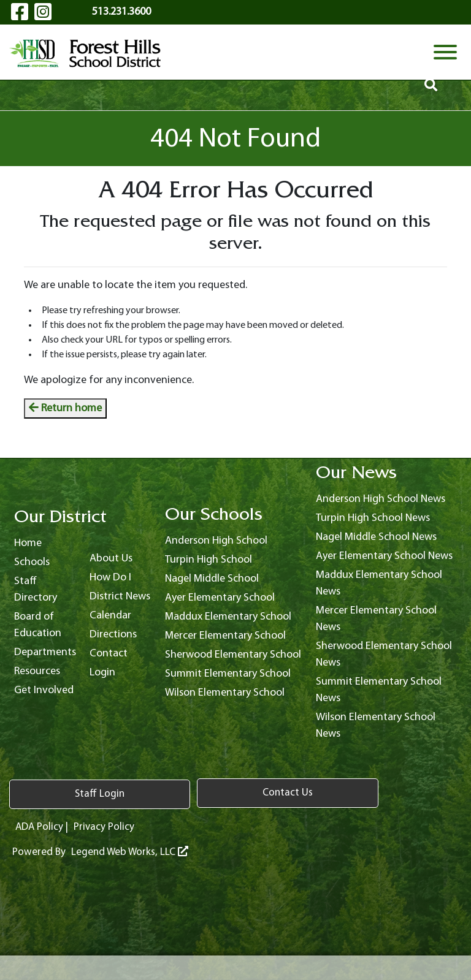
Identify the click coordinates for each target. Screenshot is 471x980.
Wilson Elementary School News (376, 726)
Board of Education (38, 625)
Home (28, 543)
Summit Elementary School (228, 674)
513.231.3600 (121, 12)
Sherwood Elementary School (233, 655)
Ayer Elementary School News (384, 556)
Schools (32, 562)
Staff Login (56, 793)
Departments (45, 652)
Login (102, 673)
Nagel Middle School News (376, 537)
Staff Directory (36, 590)
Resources (37, 671)
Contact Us (156, 793)
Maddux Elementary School (228, 617)
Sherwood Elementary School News (384, 655)
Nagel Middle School (212, 579)
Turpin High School (209, 560)
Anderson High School (216, 541)
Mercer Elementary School (225, 636)
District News (120, 597)
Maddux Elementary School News (379, 583)
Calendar (110, 616)
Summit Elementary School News (379, 690)
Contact (109, 654)
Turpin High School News (373, 518)
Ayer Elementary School (220, 598)
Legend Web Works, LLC (131, 852)
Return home (65, 408)
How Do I (110, 578)
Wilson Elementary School (225, 693)
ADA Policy (40, 826)
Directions (113, 635)
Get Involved (44, 690)
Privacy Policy (107, 826)
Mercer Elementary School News (376, 619)
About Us (111, 559)
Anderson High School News (381, 499)
